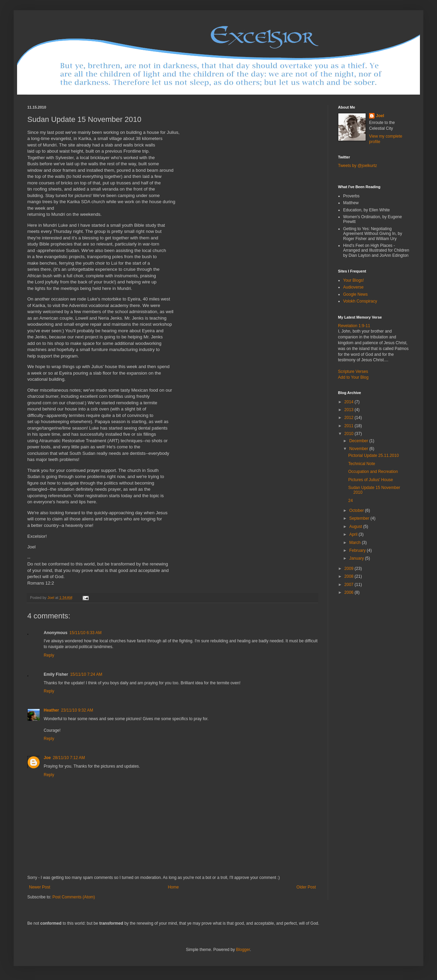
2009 (350, 569)
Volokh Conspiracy (360, 301)
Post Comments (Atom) (74, 897)
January (357, 558)
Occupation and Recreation (373, 472)
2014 (350, 402)
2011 (350, 426)
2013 (350, 410)
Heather (51, 710)
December (359, 441)
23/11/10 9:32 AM (77, 710)
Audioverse (353, 287)
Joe (47, 758)
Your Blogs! (354, 280)
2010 (350, 434)
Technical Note (362, 464)
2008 (350, 576)
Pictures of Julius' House (371, 480)
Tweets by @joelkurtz (357, 166)
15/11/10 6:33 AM (85, 633)
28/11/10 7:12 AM (69, 758)
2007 (350, 585)
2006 (350, 592)
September (360, 518)
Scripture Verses (353, 372)
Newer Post (40, 887)
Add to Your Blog (353, 377)
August (356, 527)
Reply (49, 655)
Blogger (243, 950)
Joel (380, 116)
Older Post (306, 887)
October (357, 510)
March (356, 543)
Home (173, 887)
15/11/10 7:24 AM (86, 674)
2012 (350, 418)
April (354, 534)
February (358, 550)
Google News (355, 294)
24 (350, 501)
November (359, 449)
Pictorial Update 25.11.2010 (373, 456)
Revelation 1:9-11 (354, 326)
